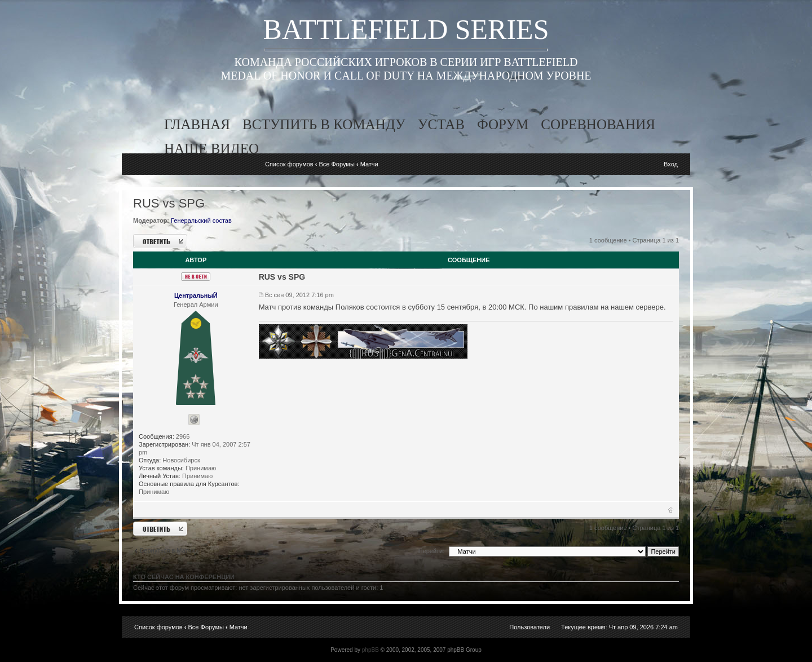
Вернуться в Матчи (167, 550)
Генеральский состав (201, 220)
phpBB (370, 650)
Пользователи (529, 627)
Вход (671, 164)
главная (197, 124)
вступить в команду (324, 124)
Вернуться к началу (671, 512)
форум (503, 124)
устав (441, 124)
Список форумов (289, 164)
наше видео (211, 149)
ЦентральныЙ (196, 295)
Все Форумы (336, 164)
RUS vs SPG (169, 203)
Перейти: (432, 551)
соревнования (598, 124)
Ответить (160, 241)
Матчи (369, 164)
